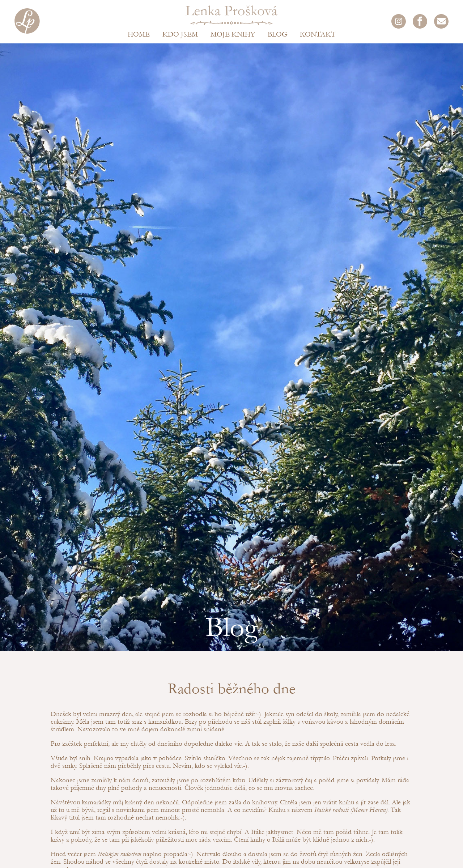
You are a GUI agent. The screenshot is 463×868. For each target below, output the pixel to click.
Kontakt (318, 34)
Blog (277, 34)
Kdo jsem (180, 34)
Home (139, 34)
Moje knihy (233, 34)
